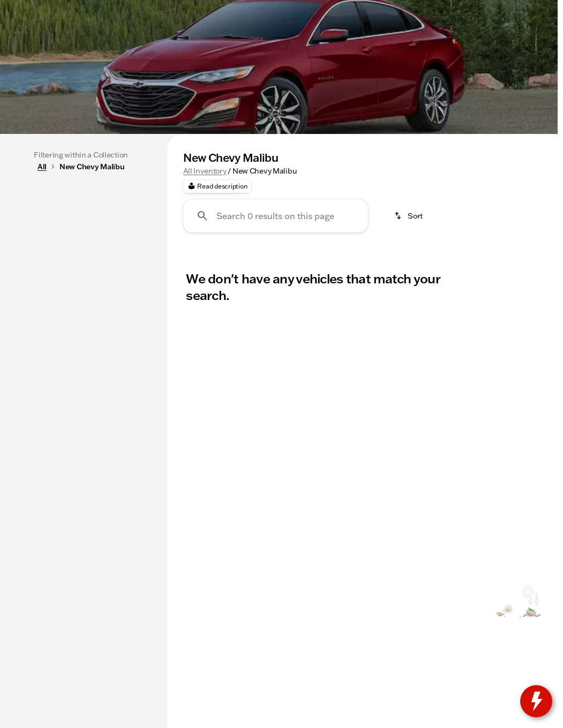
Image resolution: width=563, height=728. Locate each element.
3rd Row (371, 214)
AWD (473, 214)
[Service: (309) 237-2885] (207, 9)
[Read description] (217, 288)
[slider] (24, 287)
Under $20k (304, 214)
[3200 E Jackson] (523, 9)
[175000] (120, 342)
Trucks (192, 214)
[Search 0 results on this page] (276, 317)
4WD (425, 214)
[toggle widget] (536, 701)
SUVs (243, 214)
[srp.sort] (409, 317)
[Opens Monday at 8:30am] (444, 9)
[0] (34, 342)
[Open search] (429, 36)
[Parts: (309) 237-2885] (282, 9)
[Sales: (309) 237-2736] (353, 9)
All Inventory (205, 272)
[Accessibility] (29, 9)
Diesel (522, 214)
